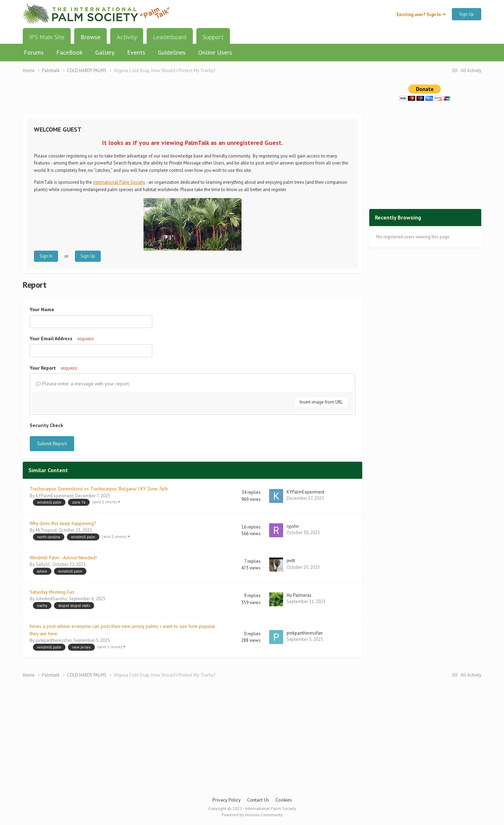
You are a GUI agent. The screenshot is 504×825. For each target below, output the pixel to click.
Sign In (46, 256)
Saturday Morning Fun (52, 592)
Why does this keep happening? (63, 523)
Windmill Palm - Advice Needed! (63, 558)
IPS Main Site (47, 37)
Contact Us (258, 800)
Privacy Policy (227, 800)
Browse (90, 40)
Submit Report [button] (52, 443)
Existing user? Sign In (421, 15)
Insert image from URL (321, 402)
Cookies (284, 800)
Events (136, 52)
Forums (34, 52)
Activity (127, 37)
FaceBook (69, 52)
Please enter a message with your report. (83, 384)
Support (213, 37)
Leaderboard (170, 37)
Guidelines (172, 52)
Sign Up (467, 14)
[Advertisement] (192, 98)
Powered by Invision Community (252, 815)
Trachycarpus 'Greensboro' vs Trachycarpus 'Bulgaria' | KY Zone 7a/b (99, 489)
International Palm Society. (119, 182)
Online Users (215, 52)
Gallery (105, 52)
